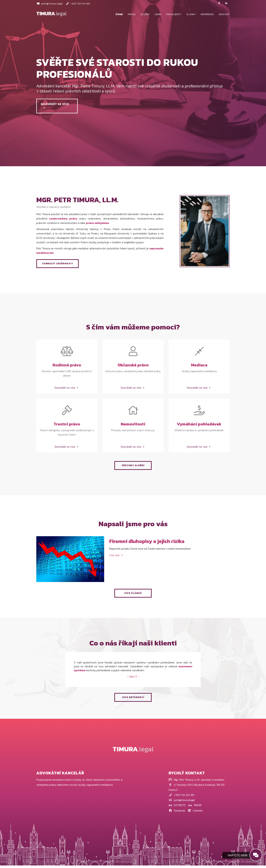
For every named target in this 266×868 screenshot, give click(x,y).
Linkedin (195, 813)
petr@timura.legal (50, 3)
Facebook (177, 813)
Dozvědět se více (56, 106)
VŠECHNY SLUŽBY (133, 468)
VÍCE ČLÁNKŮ (133, 595)
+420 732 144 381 (78, 3)
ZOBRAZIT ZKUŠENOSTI (58, 264)
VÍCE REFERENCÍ (133, 700)
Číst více (116, 558)
